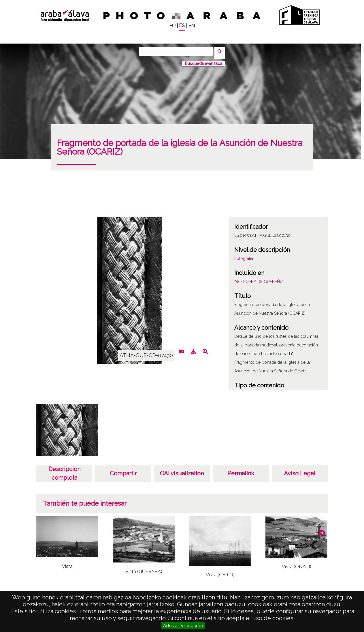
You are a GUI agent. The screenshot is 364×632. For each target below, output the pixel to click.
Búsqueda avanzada (204, 60)
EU (172, 26)
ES (182, 26)
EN (192, 26)
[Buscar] (178, 51)
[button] (322, 530)
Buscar (221, 51)
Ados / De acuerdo (183, 626)
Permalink (241, 470)
